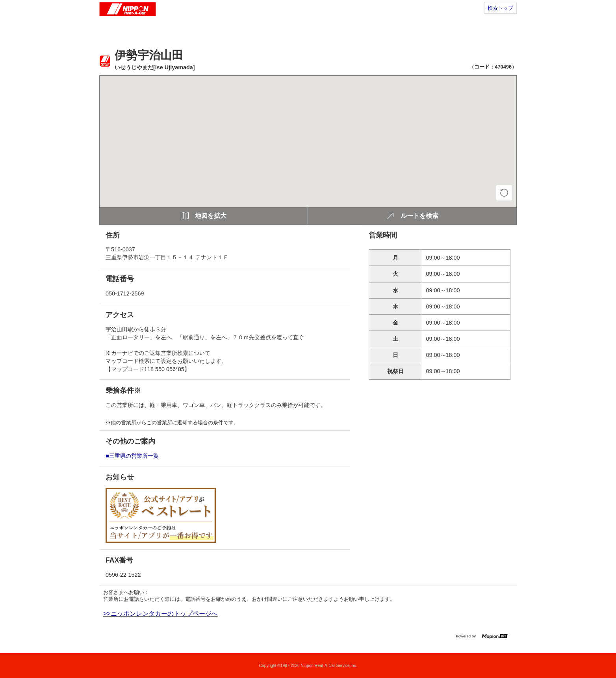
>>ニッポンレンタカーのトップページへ (160, 614)
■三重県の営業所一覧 (132, 456)
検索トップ (500, 8)
